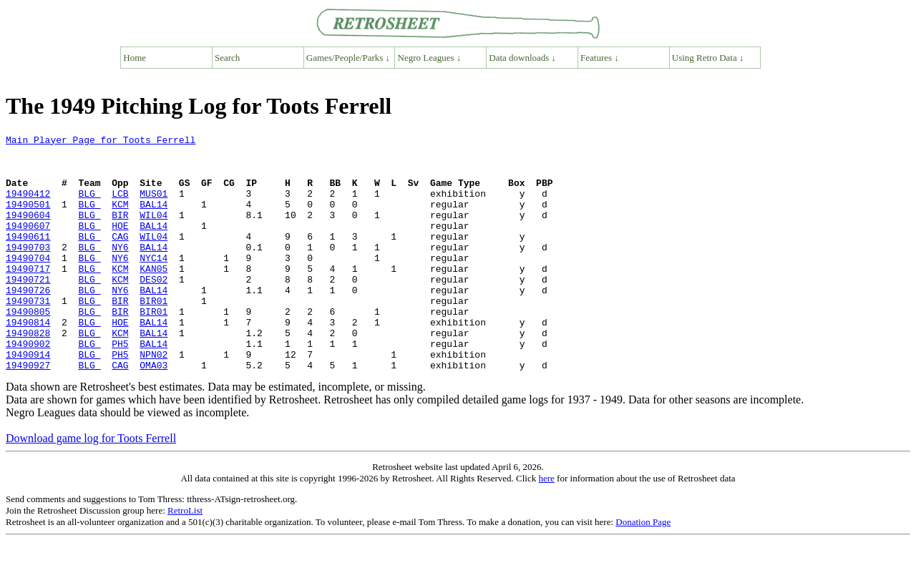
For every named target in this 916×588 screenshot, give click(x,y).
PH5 (120, 386)
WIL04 (154, 232)
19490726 (28, 322)
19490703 (28, 270)
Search (227, 58)
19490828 (28, 373)
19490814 (28, 361)
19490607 (28, 245)
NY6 (120, 270)
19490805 (28, 348)
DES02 (154, 309)
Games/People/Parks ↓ (348, 58)
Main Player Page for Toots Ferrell (101, 142)
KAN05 (154, 296)
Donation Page (643, 569)
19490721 (28, 309)
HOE (120, 245)
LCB (120, 206)
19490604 (28, 232)
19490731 (28, 335)
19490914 (28, 399)
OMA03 (154, 412)
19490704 (28, 283)
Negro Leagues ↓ (430, 58)
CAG (120, 258)
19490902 (28, 386)
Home (135, 58)
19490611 (28, 258)
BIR (120, 232)
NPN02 (154, 399)
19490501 (28, 219)
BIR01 (154, 335)
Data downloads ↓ (522, 58)
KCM (120, 219)
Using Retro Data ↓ (708, 58)
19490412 (28, 206)
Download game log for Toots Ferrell (91, 485)
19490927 (28, 412)
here (546, 525)
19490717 (28, 296)
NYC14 (154, 283)
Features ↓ (600, 58)
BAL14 (154, 219)
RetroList (185, 558)
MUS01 (154, 206)
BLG (89, 206)
